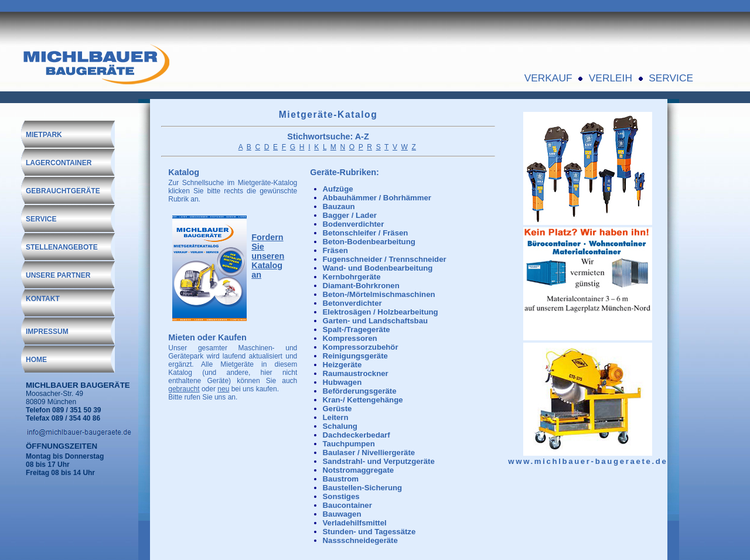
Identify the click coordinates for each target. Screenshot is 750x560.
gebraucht (184, 389)
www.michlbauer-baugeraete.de (588, 461)
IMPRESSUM (47, 332)
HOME (36, 360)
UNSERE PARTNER (58, 275)
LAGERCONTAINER (59, 163)
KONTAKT (43, 299)
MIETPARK (44, 135)
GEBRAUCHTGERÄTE (63, 191)
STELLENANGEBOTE (62, 247)
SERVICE (671, 78)
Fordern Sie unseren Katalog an (268, 256)
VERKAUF (548, 78)
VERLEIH (611, 78)
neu (223, 389)
